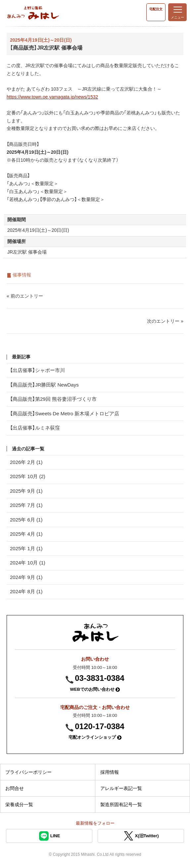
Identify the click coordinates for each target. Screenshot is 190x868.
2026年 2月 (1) (26, 462)
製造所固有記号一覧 (121, 805)
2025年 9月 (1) (26, 491)
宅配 (156, 9)
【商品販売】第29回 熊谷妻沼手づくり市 (53, 399)
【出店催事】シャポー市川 (37, 370)
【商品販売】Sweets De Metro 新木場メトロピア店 (65, 413)
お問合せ (15, 788)
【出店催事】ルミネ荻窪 (35, 428)
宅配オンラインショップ (95, 737)
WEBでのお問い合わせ (95, 689)
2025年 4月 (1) (26, 534)
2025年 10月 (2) (28, 476)
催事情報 (22, 275)
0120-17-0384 (99, 726)
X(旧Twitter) (141, 836)
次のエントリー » (165, 321)
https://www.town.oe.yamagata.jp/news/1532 (52, 97)
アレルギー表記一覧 (121, 788)
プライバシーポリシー (28, 772)
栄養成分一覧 (19, 805)
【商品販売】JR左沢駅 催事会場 (46, 48)
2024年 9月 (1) (26, 577)
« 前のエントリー (25, 296)
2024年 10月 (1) (28, 563)
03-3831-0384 (99, 678)
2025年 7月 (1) (26, 505)
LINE (49, 836)
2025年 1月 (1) (26, 548)
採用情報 (110, 772)
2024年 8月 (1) (26, 591)
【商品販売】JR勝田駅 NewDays (44, 385)
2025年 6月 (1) (26, 520)
